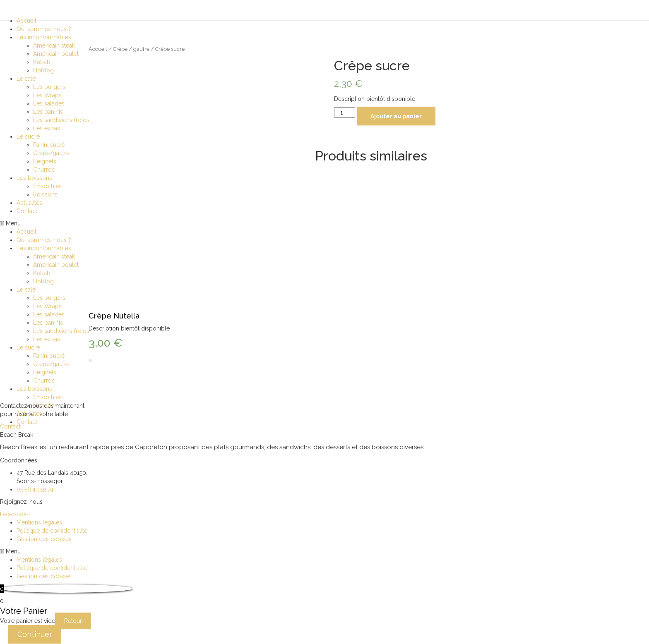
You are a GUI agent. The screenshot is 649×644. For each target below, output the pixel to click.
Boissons (45, 194)
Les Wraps (47, 95)
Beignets (45, 161)
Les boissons (34, 178)
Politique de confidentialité (52, 531)
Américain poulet (56, 54)
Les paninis (48, 112)
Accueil (26, 21)
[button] (324, 223)
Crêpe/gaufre (51, 153)
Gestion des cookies (44, 539)
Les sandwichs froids (61, 120)
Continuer (35, 634)
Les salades (49, 103)
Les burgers (49, 87)
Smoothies (47, 186)
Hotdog (43, 70)
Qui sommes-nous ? (44, 29)
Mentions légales (39, 522)
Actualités (29, 203)
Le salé (26, 79)
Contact (27, 211)
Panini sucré (49, 145)
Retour (73, 621)
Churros (44, 170)
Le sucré (28, 136)
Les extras (47, 128)
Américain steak (54, 45)
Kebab (42, 62)
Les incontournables (44, 37)
